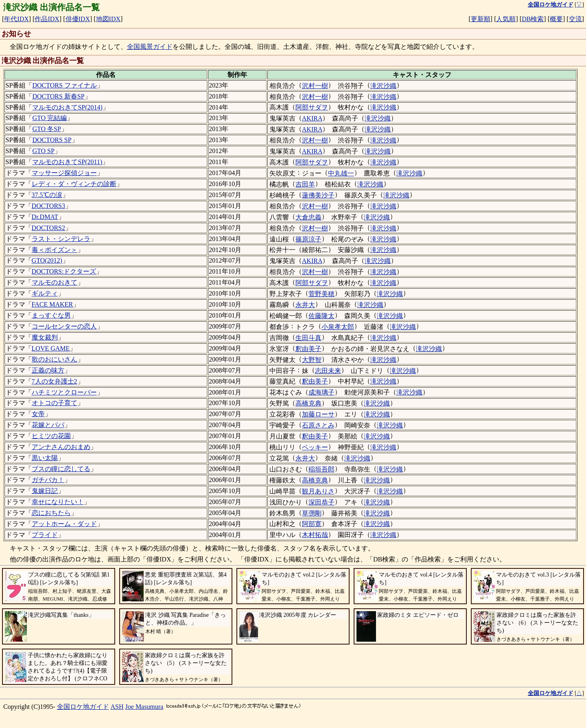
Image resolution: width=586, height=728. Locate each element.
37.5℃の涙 (47, 195)
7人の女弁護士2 (55, 381)
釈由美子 (308, 349)
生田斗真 (308, 338)
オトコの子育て (55, 403)
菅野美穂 (321, 294)
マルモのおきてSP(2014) (67, 107)
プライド (45, 535)
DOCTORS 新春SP (58, 96)
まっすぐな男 (51, 315)
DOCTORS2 (48, 228)
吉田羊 (305, 184)
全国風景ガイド (150, 47)
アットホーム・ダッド (64, 524)
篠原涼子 (308, 239)
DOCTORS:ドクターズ (64, 271)
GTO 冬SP (46, 129)
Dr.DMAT (45, 217)
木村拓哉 (315, 535)
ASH (117, 707)
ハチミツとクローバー (64, 392)
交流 (575, 19)
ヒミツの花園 (51, 436)
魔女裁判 (45, 337)
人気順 (506, 19)
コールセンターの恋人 (64, 326)
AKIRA (312, 118)
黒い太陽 (45, 458)
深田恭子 (321, 502)
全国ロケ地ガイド (83, 707)
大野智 (312, 360)
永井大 (305, 305)
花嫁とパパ (48, 425)
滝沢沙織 (383, 86)
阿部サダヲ (312, 107)
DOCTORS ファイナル (64, 85)
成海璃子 (321, 392)
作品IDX (47, 19)
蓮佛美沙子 (318, 195)
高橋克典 (308, 403)
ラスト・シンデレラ (61, 239)
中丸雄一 (341, 173)
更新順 (481, 19)
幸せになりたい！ (58, 502)
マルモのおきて (55, 282)
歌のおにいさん (55, 359)
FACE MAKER (52, 304)
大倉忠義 (308, 217)
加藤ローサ (318, 414)
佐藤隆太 (321, 316)
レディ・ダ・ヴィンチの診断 (74, 184)
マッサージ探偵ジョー (64, 173)
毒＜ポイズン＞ (55, 250)
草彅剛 (312, 513)
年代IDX (16, 19)
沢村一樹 (315, 86)
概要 (556, 19)
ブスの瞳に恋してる (61, 469)
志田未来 (328, 371)
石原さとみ (318, 425)
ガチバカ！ (48, 480)
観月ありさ (318, 491)
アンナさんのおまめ (61, 447)
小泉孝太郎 (338, 327)
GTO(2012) (47, 260)
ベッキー (315, 447)
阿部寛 (312, 524)
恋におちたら (51, 513)
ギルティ (45, 293)
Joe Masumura (144, 707)
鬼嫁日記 (45, 491)
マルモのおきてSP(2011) (67, 162)
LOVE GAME (51, 348)
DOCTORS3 (48, 206)
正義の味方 (48, 370)
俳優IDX (78, 19)
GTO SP (43, 151)
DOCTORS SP (52, 140)
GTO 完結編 (49, 118)
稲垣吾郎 (321, 469)
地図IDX (108, 19)
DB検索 (533, 19)
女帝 (38, 414)
